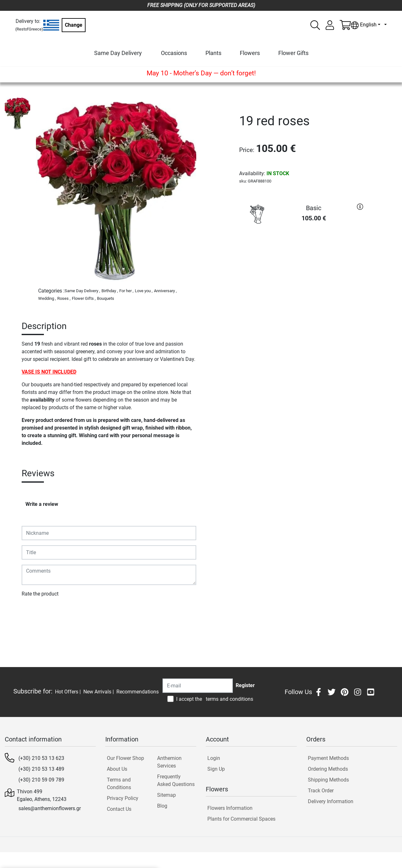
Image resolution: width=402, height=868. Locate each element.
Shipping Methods (328, 780)
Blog (162, 806)
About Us (117, 769)
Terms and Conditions (119, 784)
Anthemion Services (169, 762)
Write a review (42, 504)
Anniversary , (165, 291)
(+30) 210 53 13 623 (41, 758)
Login (214, 758)
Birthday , (110, 291)
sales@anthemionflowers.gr (50, 808)
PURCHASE (303, 250)
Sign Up (216, 769)
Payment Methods (328, 758)
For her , (126, 291)
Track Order (321, 791)
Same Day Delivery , (82, 291)
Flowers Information (230, 808)
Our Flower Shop (125, 758)
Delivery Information (331, 801)
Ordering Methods (328, 769)
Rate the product (40, 594)
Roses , (64, 298)
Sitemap (166, 795)
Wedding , (47, 298)
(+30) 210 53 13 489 (41, 769)
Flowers (250, 53)
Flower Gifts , (84, 298)
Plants (213, 53)
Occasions (174, 53)
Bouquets (106, 298)
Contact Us (119, 809)
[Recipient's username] (198, 686)
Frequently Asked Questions (176, 780)
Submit (33, 612)
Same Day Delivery (118, 53)
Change (74, 25)
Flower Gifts (293, 53)
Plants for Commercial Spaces (241, 819)
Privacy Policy (123, 798)
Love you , (144, 291)
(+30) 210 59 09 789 (41, 780)
